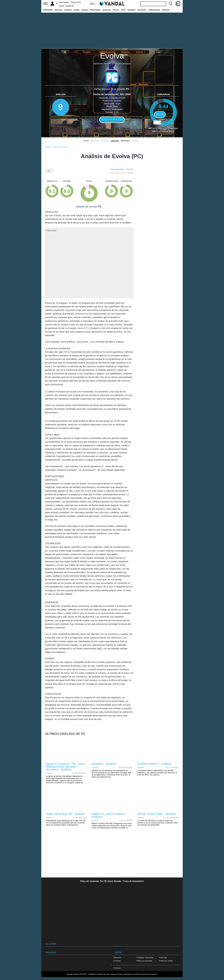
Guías (77, 10)
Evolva (112, 56)
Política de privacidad (144, 961)
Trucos (116, 10)
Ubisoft (61, 6)
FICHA (86, 141)
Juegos (85, 10)
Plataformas (154, 10)
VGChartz (117, 968)
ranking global (168, 131)
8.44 (163, 106)
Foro (123, 10)
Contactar (117, 961)
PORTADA (48, 10)
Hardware (142, 10)
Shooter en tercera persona (117, 64)
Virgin (118, 104)
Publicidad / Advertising (145, 957)
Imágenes (125, 141)
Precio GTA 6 (76, 2)
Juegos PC (70, 6)
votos (163, 129)
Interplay (118, 101)
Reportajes (95, 10)
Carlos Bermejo (117, 169)
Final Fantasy (64, 2)
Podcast (166, 10)
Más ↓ (92, 4)
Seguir (160, 115)
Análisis (68, 10)
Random (132, 10)
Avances (107, 10)
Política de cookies (166, 961)
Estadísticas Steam (112, 120)
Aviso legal (163, 957)
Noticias (58, 10)
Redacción (117, 957)
